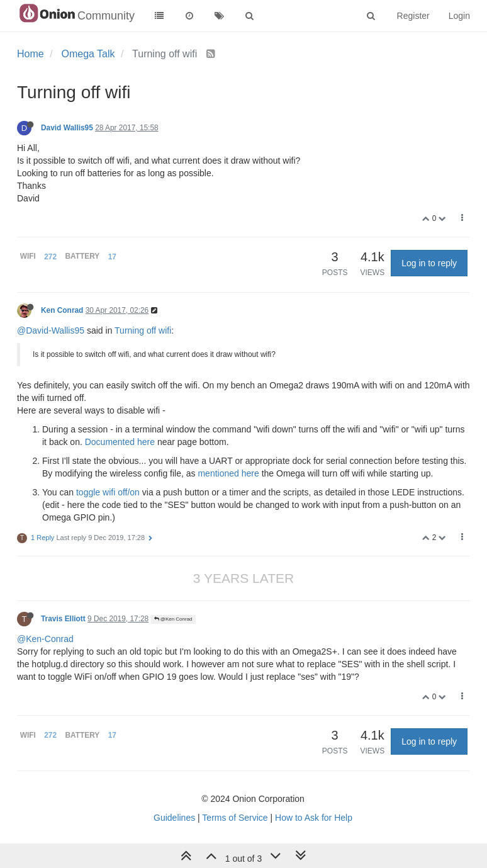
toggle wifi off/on (108, 492)
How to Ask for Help (314, 818)
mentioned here (228, 473)
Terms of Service (235, 818)
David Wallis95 (67, 128)
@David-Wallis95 (51, 330)
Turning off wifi (143, 330)
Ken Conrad (62, 310)
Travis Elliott (63, 619)
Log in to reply (429, 263)
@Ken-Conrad (45, 639)
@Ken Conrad (173, 619)
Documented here (120, 442)
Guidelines (174, 818)
